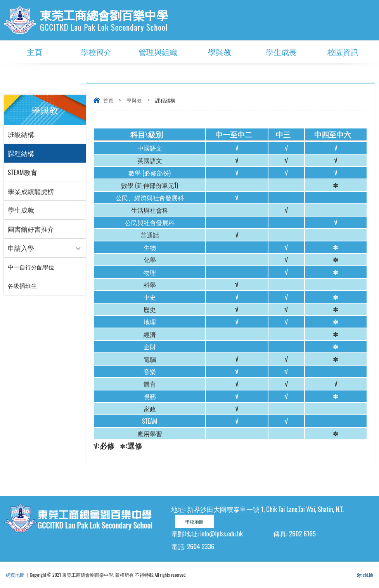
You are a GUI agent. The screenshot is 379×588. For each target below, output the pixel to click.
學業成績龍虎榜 (31, 191)
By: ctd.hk (365, 575)
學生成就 (21, 210)
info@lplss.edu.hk (222, 533)
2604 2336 (201, 546)
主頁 (35, 52)
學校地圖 (194, 521)
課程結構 (21, 153)
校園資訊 (343, 52)
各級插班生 (22, 286)
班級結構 (21, 134)
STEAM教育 (22, 172)
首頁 (108, 100)
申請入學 (21, 248)
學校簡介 (96, 52)
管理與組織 (158, 52)
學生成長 (281, 52)
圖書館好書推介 (31, 229)
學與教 (220, 52)
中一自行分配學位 (31, 267)
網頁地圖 (15, 575)
